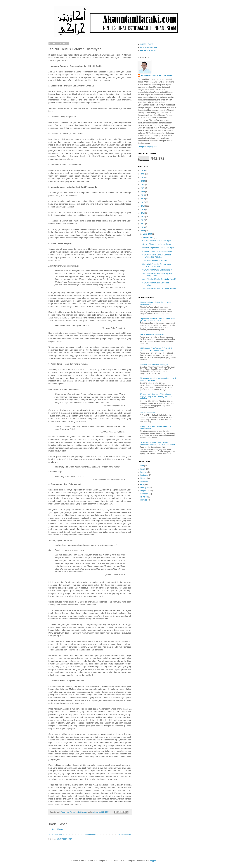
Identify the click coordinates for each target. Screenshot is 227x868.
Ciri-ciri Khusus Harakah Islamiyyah (157, 241)
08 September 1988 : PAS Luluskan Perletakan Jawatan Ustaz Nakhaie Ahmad (157, 444)
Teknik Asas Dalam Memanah (152, 334)
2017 (143, 202)
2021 (143, 188)
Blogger (153, 861)
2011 (143, 224)
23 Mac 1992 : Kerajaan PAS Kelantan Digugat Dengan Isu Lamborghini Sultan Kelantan (156, 396)
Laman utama (91, 835)
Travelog (144, 500)
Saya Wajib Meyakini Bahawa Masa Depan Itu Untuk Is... (157, 265)
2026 (143, 170)
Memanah (144, 481)
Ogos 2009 (147, 234)
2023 (143, 181)
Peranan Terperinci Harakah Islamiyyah (158, 248)
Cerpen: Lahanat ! (147, 413)
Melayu (143, 478)
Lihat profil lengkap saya (148, 147)
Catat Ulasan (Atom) (65, 839)
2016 (143, 206)
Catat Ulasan (58, 829)
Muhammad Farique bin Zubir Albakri (157, 75)
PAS (142, 484)
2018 (143, 199)
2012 (143, 220)
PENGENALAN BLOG (149, 47)
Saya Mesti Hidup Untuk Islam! (155, 261)
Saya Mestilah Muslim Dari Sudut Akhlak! (159, 279)
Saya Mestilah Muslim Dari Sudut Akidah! (159, 288)
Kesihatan (144, 475)
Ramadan (144, 494)
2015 (143, 209)
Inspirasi (144, 472)
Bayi (142, 466)
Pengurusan (145, 491)
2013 (143, 217)
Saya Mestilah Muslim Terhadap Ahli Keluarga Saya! (157, 274)
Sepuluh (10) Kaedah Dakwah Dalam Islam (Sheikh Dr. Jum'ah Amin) (158, 320)
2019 (143, 195)
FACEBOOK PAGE (148, 51)
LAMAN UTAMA (147, 44)
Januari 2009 (148, 237)
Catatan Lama (125, 835)
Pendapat (144, 488)
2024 (143, 177)
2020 (143, 192)
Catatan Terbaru (56, 835)
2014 (143, 213)
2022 (143, 184)
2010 (143, 227)
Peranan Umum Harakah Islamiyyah (157, 251)
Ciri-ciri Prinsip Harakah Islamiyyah (156, 244)
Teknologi (144, 497)
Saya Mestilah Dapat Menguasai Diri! (157, 270)
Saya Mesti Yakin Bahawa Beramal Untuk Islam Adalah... (156, 256)
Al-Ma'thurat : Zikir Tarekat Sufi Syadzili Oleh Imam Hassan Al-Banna (156, 349)
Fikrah (143, 469)
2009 (143, 231)
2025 (143, 174)
